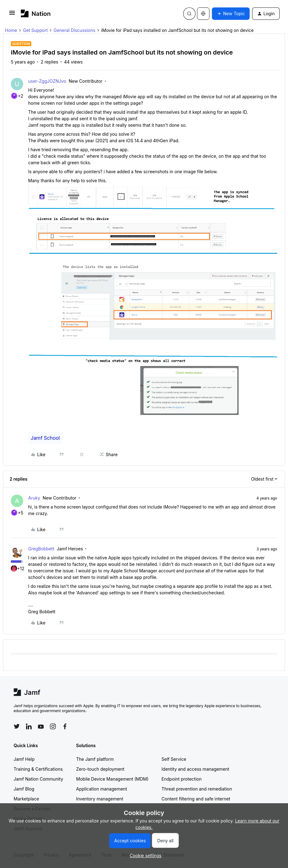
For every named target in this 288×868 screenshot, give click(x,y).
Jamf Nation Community (38, 779)
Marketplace (26, 799)
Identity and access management (195, 769)
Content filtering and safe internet (196, 799)
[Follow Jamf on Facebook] (65, 726)
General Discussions (74, 30)
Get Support (35, 30)
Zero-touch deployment (100, 769)
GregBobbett (41, 549)
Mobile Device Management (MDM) (112, 779)
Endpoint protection (182, 779)
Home (11, 30)
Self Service (174, 759)
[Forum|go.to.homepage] (36, 13)
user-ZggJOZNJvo (47, 81)
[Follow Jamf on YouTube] (41, 726)
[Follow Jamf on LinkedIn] (29, 726)
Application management (101, 789)
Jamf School (45, 438)
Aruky (34, 498)
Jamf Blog (24, 789)
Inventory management (100, 799)
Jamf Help (24, 759)
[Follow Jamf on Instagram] (53, 726)
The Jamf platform (95, 759)
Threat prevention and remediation (197, 789)
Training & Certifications (38, 769)
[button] (12, 15)
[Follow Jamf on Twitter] (17, 726)
